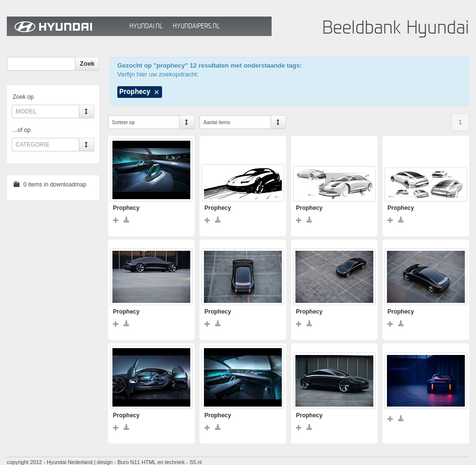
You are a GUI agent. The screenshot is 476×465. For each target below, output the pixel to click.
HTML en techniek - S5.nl (172, 462)
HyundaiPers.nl (196, 26)
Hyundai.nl (146, 26)
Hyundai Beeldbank (66, 26)
